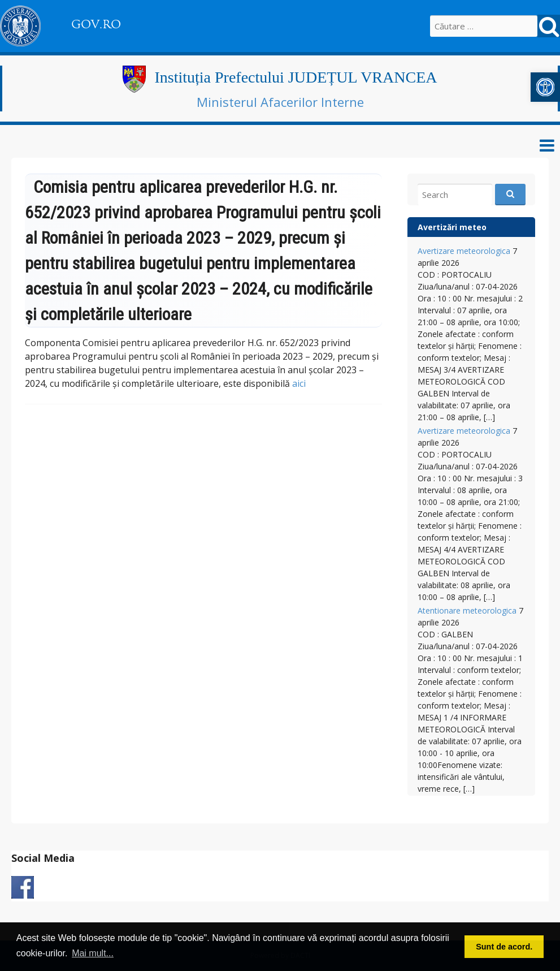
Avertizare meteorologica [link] (464, 251)
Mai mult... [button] (93, 953)
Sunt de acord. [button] (504, 947)
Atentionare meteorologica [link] (467, 610)
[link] (545, 87)
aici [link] (299, 383)
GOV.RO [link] (96, 24)
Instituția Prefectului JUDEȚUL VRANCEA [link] (296, 77)
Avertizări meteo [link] (452, 227)
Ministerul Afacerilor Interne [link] (280, 102)
